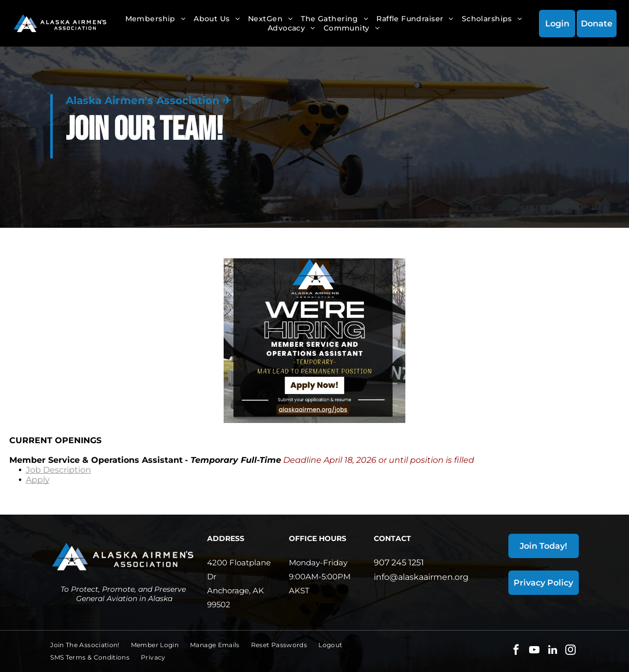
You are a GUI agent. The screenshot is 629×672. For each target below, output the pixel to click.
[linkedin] (552, 651)
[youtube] (534, 651)
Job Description (58, 470)
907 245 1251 (399, 563)
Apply (38, 480)
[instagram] (571, 651)
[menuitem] (156, 19)
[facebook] (516, 651)
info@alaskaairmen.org (421, 577)
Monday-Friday (318, 563)
